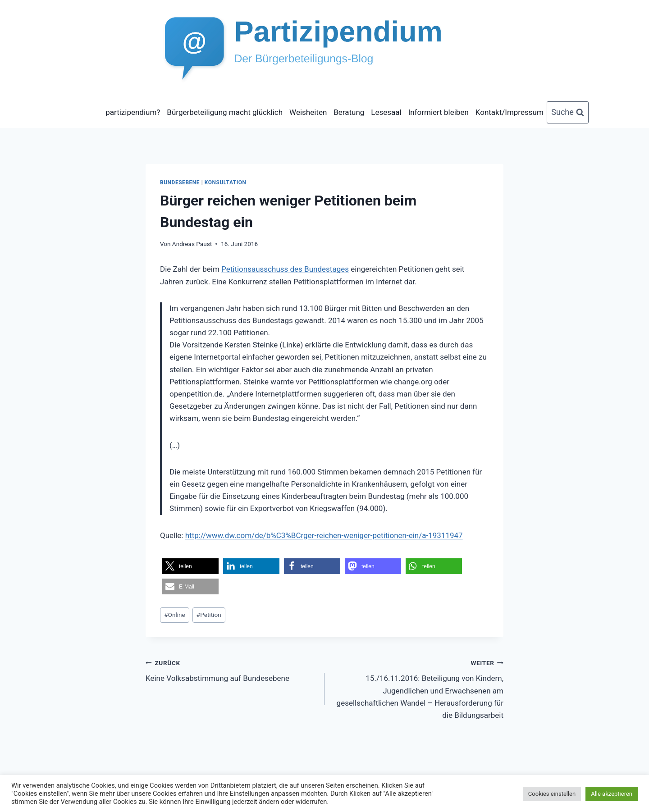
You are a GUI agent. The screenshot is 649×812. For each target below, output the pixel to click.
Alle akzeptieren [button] (612, 794)
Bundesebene (180, 182)
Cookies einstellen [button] (552, 794)
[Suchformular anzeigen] (568, 112)
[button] (190, 566)
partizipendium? (133, 112)
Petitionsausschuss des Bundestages (285, 269)
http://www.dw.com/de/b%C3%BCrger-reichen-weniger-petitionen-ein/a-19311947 (324, 535)
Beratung (349, 112)
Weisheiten (308, 112)
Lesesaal (386, 112)
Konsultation (226, 182)
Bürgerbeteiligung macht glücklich (225, 112)
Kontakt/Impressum (510, 112)
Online (175, 615)
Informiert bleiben (439, 112)
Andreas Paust (192, 244)
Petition (209, 615)
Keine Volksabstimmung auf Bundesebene (231, 670)
